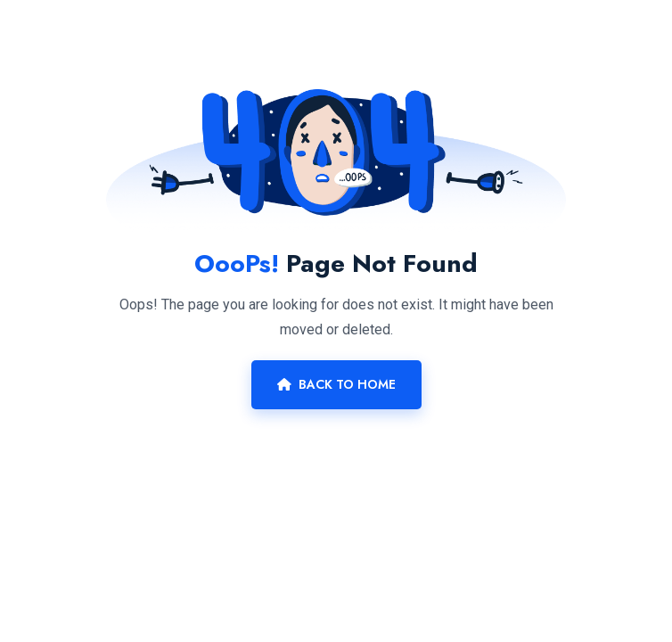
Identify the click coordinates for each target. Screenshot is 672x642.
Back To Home (336, 384)
